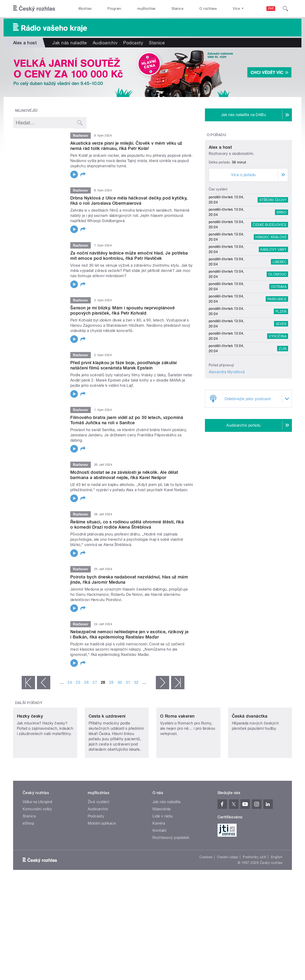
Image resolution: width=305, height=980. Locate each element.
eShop (28, 855)
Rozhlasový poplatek (171, 869)
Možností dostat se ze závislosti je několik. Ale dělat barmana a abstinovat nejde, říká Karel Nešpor (124, 475)
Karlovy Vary (273, 294)
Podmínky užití (254, 889)
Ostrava (279, 331)
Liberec (280, 306)
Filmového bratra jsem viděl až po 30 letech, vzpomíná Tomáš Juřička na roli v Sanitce (127, 420)
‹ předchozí (44, 683)
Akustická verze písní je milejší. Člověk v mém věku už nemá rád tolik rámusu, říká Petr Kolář (126, 146)
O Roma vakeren (177, 748)
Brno (282, 257)
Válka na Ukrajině (38, 834)
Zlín (283, 393)
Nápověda (162, 841)
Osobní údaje (228, 889)
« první (28, 683)
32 (136, 682)
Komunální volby (37, 841)
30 (120, 682)
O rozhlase (208, 9)
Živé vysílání (98, 834)
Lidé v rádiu (163, 848)
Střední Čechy (273, 244)
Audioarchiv (105, 43)
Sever (281, 368)
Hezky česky (30, 748)
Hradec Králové (271, 281)
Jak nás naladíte (70, 43)
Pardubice (277, 343)
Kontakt (159, 862)
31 (128, 682)
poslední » (178, 683)
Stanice (178, 9)
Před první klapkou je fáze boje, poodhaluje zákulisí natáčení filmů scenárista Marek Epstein (124, 365)
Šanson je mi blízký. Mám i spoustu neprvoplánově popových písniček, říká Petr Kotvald (122, 310)
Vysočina (278, 381)
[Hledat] (285, 9)
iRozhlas (85, 9)
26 (86, 682)
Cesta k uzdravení (107, 748)
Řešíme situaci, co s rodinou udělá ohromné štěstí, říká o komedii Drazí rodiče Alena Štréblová (127, 524)
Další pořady (29, 703)
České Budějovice (270, 269)
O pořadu (217, 135)
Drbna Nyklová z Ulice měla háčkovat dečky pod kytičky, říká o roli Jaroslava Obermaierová (129, 201)
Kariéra (159, 855)
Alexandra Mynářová (227, 416)
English (277, 889)
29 (111, 682)
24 (70, 682)
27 (95, 682)
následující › (163, 683)
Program (114, 9)
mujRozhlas (146, 9)
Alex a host (220, 192)
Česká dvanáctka (250, 748)
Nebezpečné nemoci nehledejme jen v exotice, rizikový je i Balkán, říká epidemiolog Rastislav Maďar (129, 634)
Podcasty (133, 43)
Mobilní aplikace (102, 855)
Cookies (206, 889)
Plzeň (281, 356)
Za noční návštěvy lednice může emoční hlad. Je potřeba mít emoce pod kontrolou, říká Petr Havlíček (129, 256)
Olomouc (277, 319)
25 (78, 682)
